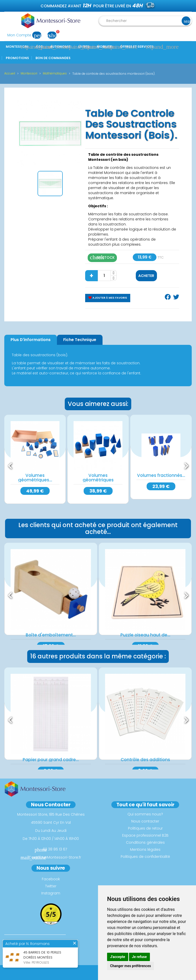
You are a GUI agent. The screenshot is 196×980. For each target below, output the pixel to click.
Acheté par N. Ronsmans (27, 944)
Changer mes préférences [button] (130, 966)
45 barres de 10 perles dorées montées (42, 955)
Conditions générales (145, 842)
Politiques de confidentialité (145, 857)
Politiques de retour (145, 828)
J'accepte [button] (118, 957)
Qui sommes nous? (145, 814)
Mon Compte (26, 35)
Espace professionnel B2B (145, 835)
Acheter (146, 276)
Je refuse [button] (139, 957)
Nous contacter (145, 821)
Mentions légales (145, 849)
